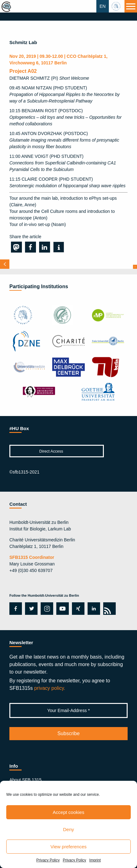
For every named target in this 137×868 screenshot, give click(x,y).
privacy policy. (50, 688)
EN (102, 6)
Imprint (95, 860)
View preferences (68, 847)
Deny (68, 829)
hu (117, 6)
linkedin (92, 609)
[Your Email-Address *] (68, 710)
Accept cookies (69, 812)
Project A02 (23, 71)
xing (76, 609)
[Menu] (131, 6)
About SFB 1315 (25, 780)
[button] (16, 247)
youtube (61, 609)
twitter (31, 609)
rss (108, 609)
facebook (15, 609)
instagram (46, 609)
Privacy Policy (48, 860)
